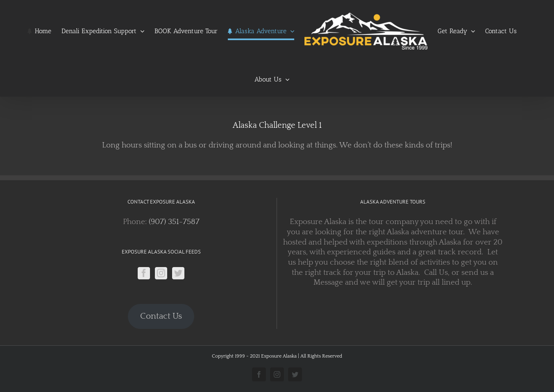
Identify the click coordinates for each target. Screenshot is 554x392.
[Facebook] (144, 273)
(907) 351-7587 (174, 222)
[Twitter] (178, 273)
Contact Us (161, 316)
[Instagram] (161, 273)
